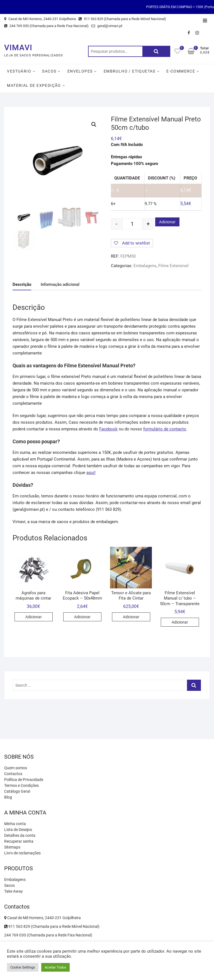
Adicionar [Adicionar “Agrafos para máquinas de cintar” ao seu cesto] (34, 617)
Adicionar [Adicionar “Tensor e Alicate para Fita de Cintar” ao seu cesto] (131, 617)
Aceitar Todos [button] (55, 967)
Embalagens (145, 266)
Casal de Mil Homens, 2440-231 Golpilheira (40, 19)
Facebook (108, 429)
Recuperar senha (19, 841)
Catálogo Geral (17, 791)
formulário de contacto (165, 429)
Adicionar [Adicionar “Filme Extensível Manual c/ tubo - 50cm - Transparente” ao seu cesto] (180, 622)
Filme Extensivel (173, 266)
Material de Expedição (34, 85)
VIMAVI (18, 48)
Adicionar (167, 222)
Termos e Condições (21, 785)
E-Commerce (181, 71)
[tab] (22, 285)
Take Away (14, 891)
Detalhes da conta (20, 835)
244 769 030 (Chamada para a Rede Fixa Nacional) (46, 26)
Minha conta (15, 824)
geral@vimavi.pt (107, 26)
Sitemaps (12, 847)
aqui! (91, 473)
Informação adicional (60, 284)
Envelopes (80, 71)
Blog (8, 797)
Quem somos (16, 768)
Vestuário (19, 71)
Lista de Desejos (18, 830)
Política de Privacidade (24, 780)
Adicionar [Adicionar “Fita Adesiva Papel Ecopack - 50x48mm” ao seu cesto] (82, 617)
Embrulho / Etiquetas (130, 71)
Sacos (49, 71)
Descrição (22, 284)
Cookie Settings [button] (23, 967)
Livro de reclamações (22, 853)
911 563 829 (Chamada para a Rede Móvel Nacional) (122, 19)
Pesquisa (156, 51)
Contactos (13, 774)
